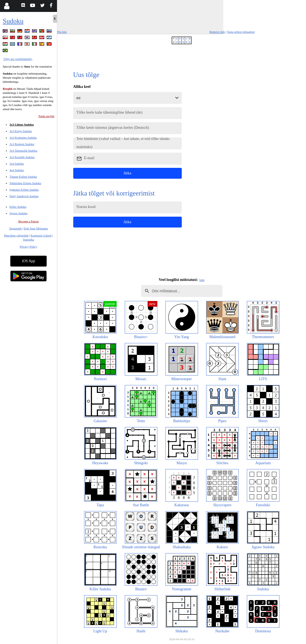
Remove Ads (217, 32)
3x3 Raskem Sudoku (22, 144)
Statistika (29, 239)
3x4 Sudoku (17, 164)
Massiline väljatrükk (16, 235)
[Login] (7, 6)
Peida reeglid (46, 116)
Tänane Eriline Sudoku (23, 177)
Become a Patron (28, 221)
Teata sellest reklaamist (241, 32)
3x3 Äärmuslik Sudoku (23, 150)
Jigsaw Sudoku (18, 213)
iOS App (29, 261)
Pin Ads (62, 32)
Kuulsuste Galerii (41, 235)
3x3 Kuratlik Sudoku (22, 157)
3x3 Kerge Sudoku (21, 131)
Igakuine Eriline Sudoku (24, 190)
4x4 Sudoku (17, 170)
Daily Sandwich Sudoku (24, 196)
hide (202, 280)
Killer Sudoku (18, 207)
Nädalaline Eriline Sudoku (25, 183)
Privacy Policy (28, 246)
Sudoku (13, 21)
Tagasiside (15, 228)
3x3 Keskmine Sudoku (23, 137)
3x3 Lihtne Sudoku (22, 124)
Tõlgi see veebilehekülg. (18, 59)
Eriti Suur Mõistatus (36, 228)
